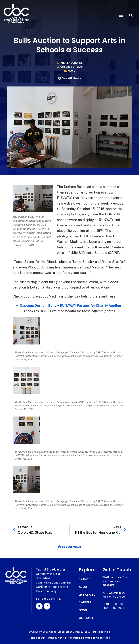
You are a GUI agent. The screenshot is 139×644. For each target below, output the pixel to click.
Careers (85, 602)
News (71, 71)
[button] (121, 15)
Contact (86, 618)
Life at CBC (87, 595)
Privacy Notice (57, 638)
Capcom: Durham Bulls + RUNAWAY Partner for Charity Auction (72, 305)
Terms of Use (37, 638)
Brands (85, 579)
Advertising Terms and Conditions (89, 638)
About (84, 587)
